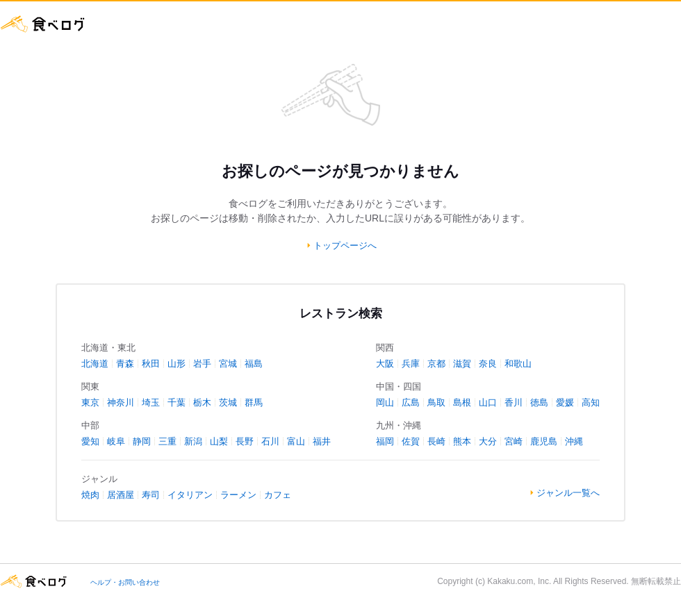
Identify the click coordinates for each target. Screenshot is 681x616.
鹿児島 (544, 441)
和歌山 (518, 364)
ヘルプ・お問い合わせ (125, 582)
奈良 (488, 364)
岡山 (385, 402)
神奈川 (121, 402)
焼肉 (90, 495)
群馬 (254, 402)
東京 (90, 402)
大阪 (385, 364)
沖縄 (574, 441)
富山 (296, 441)
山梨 (219, 441)
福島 (254, 364)
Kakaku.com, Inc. (519, 581)
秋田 (151, 364)
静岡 (142, 441)
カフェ (278, 495)
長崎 (436, 441)
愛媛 (565, 402)
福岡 (385, 441)
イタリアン (190, 495)
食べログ (43, 24)
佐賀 (411, 441)
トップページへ (345, 245)
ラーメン (238, 495)
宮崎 (514, 441)
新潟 (193, 441)
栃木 (202, 402)
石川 (270, 441)
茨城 (228, 402)
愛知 (90, 441)
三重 (167, 441)
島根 (462, 402)
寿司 (151, 495)
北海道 (95, 364)
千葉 (177, 402)
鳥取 (436, 402)
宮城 (228, 364)
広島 (411, 402)
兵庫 (411, 364)
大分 (488, 441)
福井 (322, 441)
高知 (591, 402)
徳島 (539, 402)
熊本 (462, 441)
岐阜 (116, 441)
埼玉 (151, 402)
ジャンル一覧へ (568, 493)
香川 (514, 402)
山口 (488, 402)
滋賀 (462, 364)
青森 (125, 364)
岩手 (202, 364)
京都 (436, 364)
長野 (245, 441)
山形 (177, 364)
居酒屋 (121, 495)
